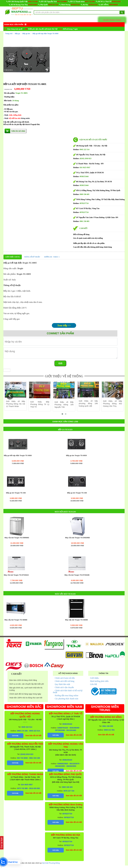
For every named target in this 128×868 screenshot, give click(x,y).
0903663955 (60, 766)
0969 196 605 (85, 194)
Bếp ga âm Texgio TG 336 (77, 493)
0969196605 (113, 5)
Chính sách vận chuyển (64, 687)
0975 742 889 (90, 2)
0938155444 (116, 2)
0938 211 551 (109, 730)
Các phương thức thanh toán (66, 699)
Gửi (60, 363)
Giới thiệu (94, 678)
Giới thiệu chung (13, 257)
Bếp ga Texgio (65, 430)
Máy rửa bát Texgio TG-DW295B (77, 538)
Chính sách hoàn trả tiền (65, 678)
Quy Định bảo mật (62, 684)
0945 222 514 (85, 150)
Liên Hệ (93, 684)
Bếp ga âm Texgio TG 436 (16, 493)
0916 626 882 (35, 788)
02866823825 (63, 764)
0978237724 (75, 5)
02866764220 (63, 728)
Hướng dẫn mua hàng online (66, 695)
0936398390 (74, 728)
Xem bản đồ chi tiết (33, 736)
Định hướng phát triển (99, 681)
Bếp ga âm (26, 34)
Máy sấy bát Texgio (65, 594)
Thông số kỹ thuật (32, 257)
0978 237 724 (53, 5)
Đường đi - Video (52, 257)
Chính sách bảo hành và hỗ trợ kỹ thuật (68, 691)
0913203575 (74, 764)
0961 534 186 (35, 758)
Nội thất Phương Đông (51, 863)
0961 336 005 (85, 221)
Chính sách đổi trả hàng (64, 681)
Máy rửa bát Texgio (65, 512)
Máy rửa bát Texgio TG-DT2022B (77, 575)
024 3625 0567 (85, 168)
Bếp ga (17, 34)
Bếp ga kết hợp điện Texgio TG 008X (45, 34)
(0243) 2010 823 (86, 159)
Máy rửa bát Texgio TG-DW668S (17, 538)
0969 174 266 (33, 2)
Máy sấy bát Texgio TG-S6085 (76, 620)
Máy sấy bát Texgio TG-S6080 (16, 620)
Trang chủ (9, 34)
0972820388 (60, 730)
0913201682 (71, 730)
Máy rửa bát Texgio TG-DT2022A (16, 575)
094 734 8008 (62, 2)
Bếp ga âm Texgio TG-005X (76, 456)
